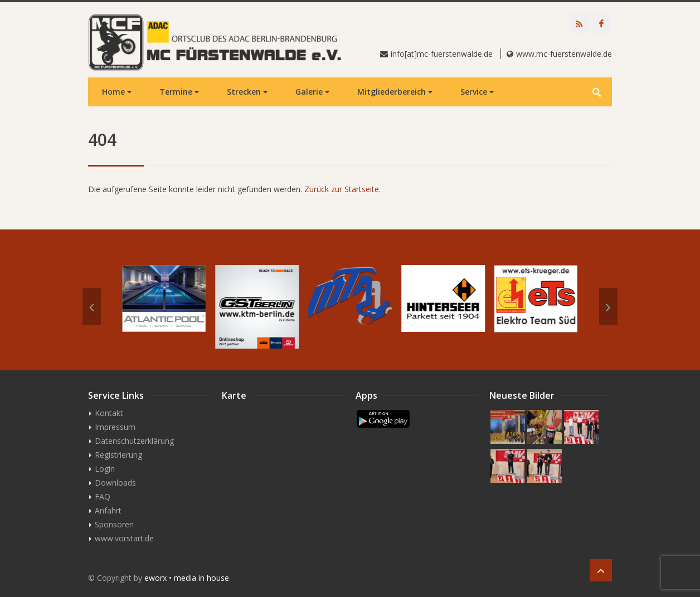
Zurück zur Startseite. (342, 189)
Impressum (115, 427)
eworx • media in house (187, 578)
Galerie (312, 92)
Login (105, 469)
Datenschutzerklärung (134, 441)
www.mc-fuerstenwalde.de (564, 54)
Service (477, 92)
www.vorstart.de (124, 538)
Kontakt (109, 413)
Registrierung (118, 455)
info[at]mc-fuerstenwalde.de (442, 54)
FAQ (103, 496)
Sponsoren (114, 524)
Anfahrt (108, 510)
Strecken (247, 92)
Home (117, 92)
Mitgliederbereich (395, 92)
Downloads (115, 483)
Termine (179, 92)
